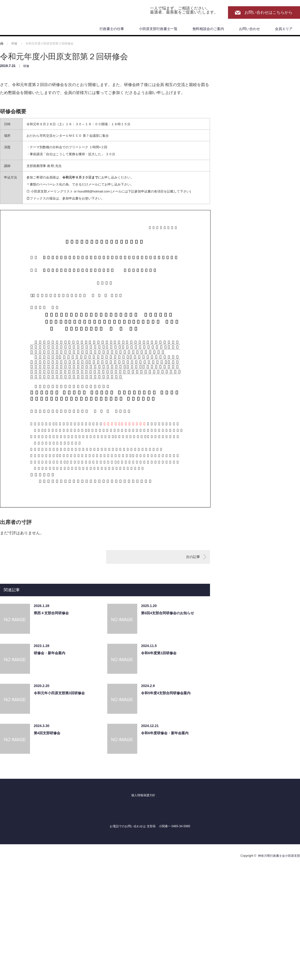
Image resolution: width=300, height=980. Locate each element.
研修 (26, 66)
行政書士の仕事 (112, 29)
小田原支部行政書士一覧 (158, 29)
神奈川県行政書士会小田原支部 (279, 856)
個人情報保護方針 (143, 795)
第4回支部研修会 (47, 733)
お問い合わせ (249, 29)
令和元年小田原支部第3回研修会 (59, 693)
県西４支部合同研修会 (51, 613)
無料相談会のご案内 (208, 29)
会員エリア (284, 29)
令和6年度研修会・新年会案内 (165, 733)
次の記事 (193, 557)
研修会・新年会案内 (49, 653)
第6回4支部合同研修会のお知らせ (167, 613)
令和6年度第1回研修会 (159, 653)
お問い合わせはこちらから (268, 12)
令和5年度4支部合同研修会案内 (166, 693)
